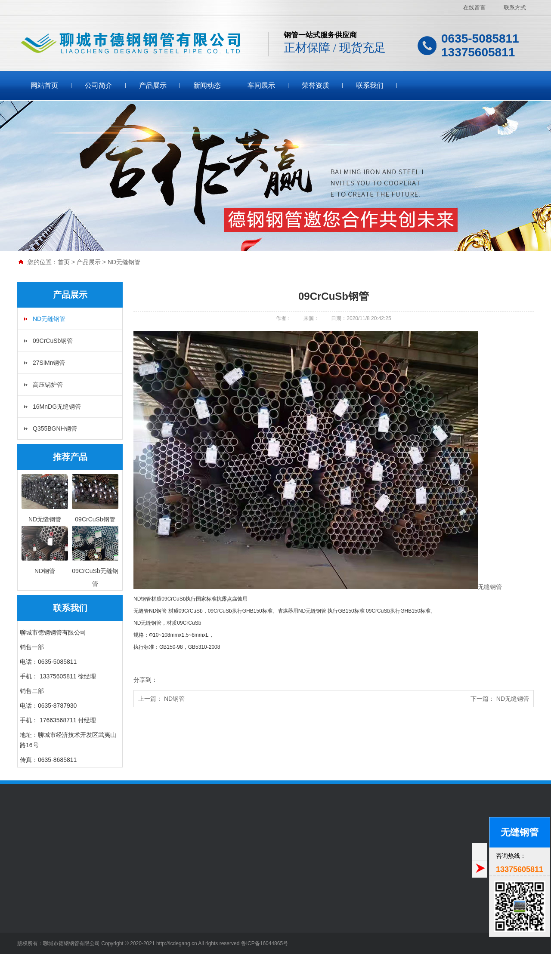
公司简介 (99, 85)
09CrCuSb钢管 (53, 341)
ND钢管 (174, 699)
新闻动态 (207, 85)
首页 (64, 262)
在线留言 (474, 8)
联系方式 (515, 8)
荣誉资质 (316, 85)
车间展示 (261, 85)
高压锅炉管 (48, 385)
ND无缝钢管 (124, 262)
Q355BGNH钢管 (55, 428)
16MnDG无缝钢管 (57, 407)
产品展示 (153, 85)
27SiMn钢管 (49, 363)
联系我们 (370, 85)
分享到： (145, 680)
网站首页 (44, 85)
